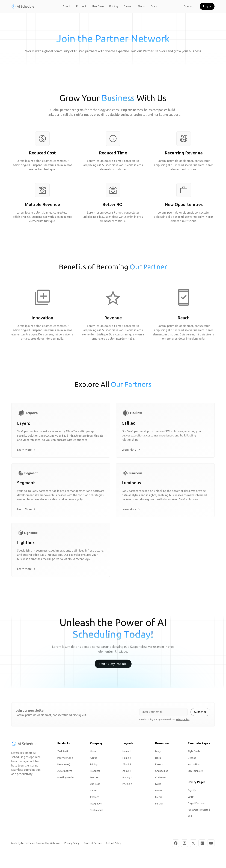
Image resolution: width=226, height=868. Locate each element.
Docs (154, 6)
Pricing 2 (127, 785)
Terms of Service (93, 844)
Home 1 (127, 753)
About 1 (127, 766)
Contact (189, 6)
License (192, 759)
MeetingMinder (66, 779)
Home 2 (127, 759)
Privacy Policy (72, 844)
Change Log (162, 772)
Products (95, 772)
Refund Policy (114, 844)
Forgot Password (197, 804)
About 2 (127, 772)
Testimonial (96, 811)
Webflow (55, 844)
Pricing (114, 6)
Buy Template (195, 772)
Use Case (98, 6)
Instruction (194, 766)
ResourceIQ (64, 766)
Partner (159, 805)
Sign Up (192, 791)
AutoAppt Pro (65, 772)
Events (159, 766)
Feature (94, 779)
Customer (161, 779)
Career (128, 6)
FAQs (158, 785)
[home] (23, 6)
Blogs (141, 6)
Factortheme (28, 844)
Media (159, 798)
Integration (96, 805)
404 (190, 818)
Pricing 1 (127, 779)
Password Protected (199, 811)
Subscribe (200, 713)
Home (93, 753)
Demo (158, 792)
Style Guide (194, 753)
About (66, 6)
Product (81, 6)
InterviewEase (65, 759)
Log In (207, 6)
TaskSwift (63, 753)
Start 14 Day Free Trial (113, 669)
